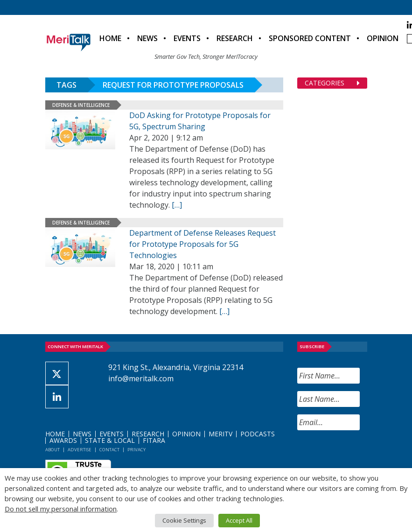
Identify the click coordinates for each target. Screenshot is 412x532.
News (147, 38)
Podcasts (258, 434)
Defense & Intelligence (81, 105)
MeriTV (220, 434)
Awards (63, 440)
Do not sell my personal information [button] (61, 509)
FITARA (154, 440)
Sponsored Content (310, 38)
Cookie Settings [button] (184, 520)
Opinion (383, 38)
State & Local (110, 440)
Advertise (80, 450)
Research (235, 38)
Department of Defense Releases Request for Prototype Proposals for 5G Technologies (203, 244)
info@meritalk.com (141, 378)
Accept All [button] (239, 520)
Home (110, 38)
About (52, 450)
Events (187, 38)
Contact (109, 450)
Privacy (136, 450)
